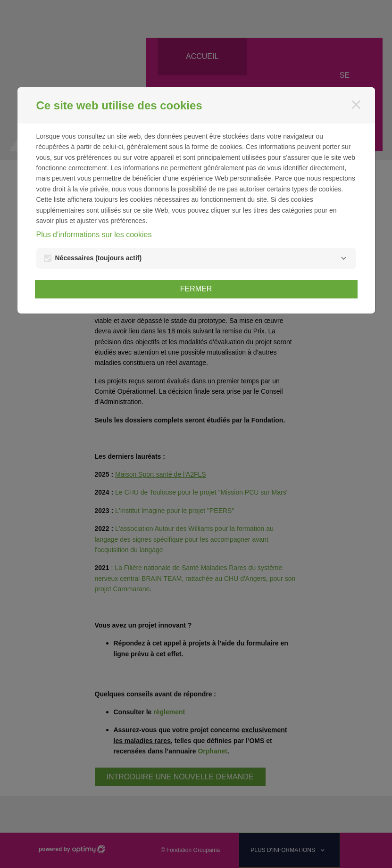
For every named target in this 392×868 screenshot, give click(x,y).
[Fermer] (356, 105)
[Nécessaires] (344, 258)
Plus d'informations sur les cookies (94, 235)
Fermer (196, 289)
